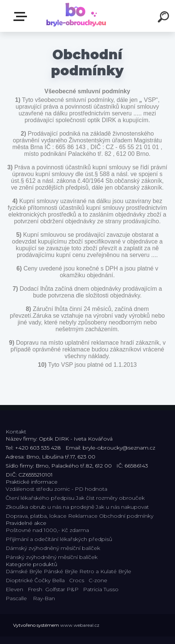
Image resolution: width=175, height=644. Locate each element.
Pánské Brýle (61, 571)
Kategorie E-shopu (22, 16)
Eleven (14, 589)
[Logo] (76, 16)
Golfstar (55, 589)
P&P (73, 589)
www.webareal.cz (80, 625)
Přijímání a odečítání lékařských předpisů (59, 539)
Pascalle (16, 598)
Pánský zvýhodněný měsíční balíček (52, 557)
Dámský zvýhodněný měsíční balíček (53, 548)
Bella (58, 580)
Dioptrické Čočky (28, 580)
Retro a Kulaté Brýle (105, 571)
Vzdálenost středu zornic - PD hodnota (56, 489)
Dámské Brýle (24, 571)
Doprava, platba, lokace (36, 516)
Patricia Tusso (101, 589)
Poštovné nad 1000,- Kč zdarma (47, 530)
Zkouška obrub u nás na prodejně (50, 507)
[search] (165, 18)
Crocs (77, 580)
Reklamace (83, 516)
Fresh (35, 589)
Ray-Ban (44, 598)
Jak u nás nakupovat (122, 507)
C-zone (98, 580)
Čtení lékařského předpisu (40, 498)
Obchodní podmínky (126, 516)
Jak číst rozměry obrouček (110, 498)
